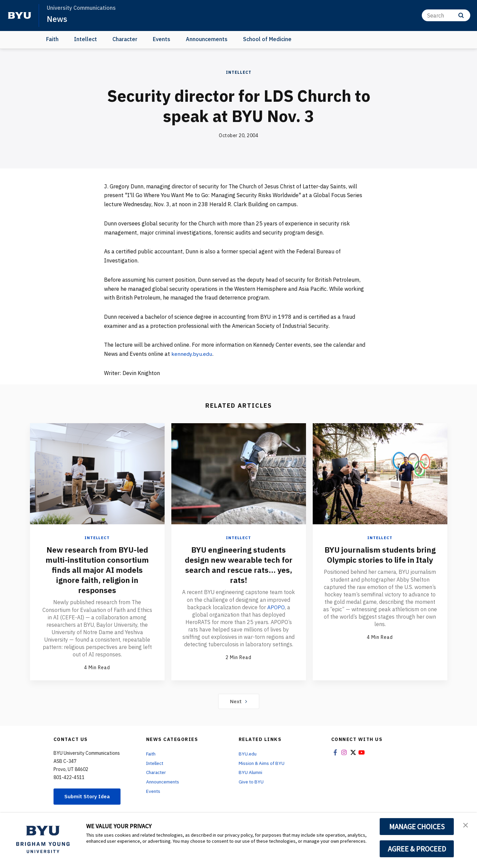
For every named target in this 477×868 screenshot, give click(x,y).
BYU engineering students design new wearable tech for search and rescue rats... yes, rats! (238, 565)
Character (125, 39)
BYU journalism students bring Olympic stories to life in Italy (380, 560)
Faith (52, 39)
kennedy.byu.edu (192, 354)
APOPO (276, 607)
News (57, 19)
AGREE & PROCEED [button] (417, 849)
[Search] (446, 15)
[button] (466, 825)
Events (162, 39)
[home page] (20, 15)
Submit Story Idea (88, 796)
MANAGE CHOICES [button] (417, 827)
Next (238, 701)
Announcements (207, 39)
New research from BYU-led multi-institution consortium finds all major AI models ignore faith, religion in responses (97, 570)
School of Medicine (267, 39)
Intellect (86, 39)
